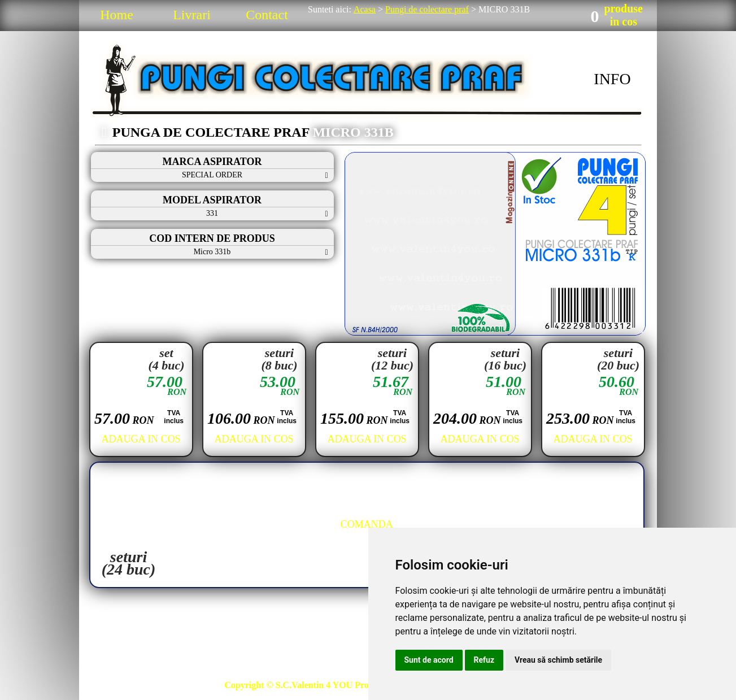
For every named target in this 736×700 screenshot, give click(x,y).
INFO (612, 79)
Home (117, 15)
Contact (267, 15)
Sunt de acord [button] (429, 660)
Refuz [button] (484, 660)
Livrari (192, 15)
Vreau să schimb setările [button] (558, 660)
